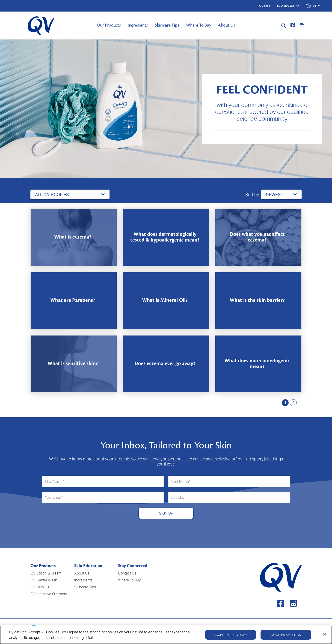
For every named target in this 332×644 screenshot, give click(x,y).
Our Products (109, 25)
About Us (226, 25)
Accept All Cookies (231, 635)
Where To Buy (199, 25)
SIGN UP (166, 513)
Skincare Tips (167, 25)
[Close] (325, 634)
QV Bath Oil (40, 587)
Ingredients (138, 25)
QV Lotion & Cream (46, 573)
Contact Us (127, 573)
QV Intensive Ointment (49, 594)
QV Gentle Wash (44, 580)
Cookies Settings (286, 635)
